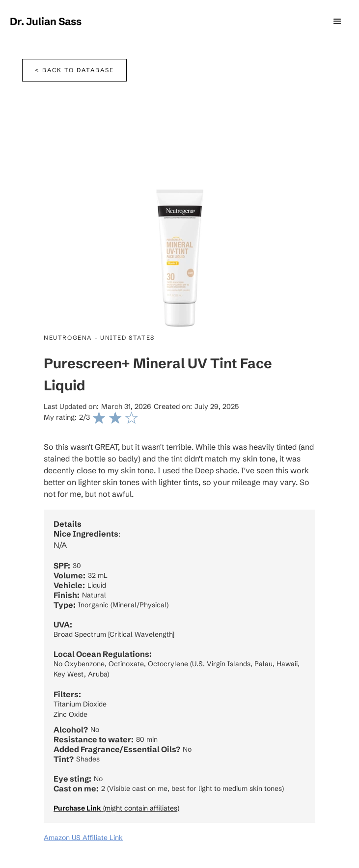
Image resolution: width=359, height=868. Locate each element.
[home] (46, 22)
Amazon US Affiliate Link (83, 838)
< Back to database (74, 70)
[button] (337, 22)
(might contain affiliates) (116, 808)
